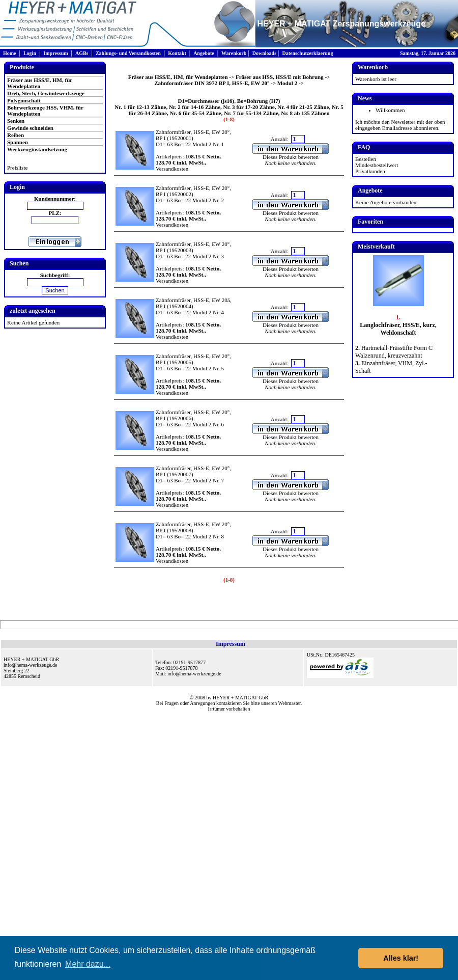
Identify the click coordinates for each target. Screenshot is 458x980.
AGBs (82, 53)
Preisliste (17, 168)
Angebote (204, 53)
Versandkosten (172, 169)
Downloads (264, 53)
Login (30, 53)
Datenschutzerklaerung (307, 53)
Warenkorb (234, 53)
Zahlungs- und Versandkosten (128, 53)
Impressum (55, 53)
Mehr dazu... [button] (88, 964)
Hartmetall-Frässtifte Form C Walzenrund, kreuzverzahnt (394, 352)
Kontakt (177, 53)
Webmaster (290, 703)
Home (10, 53)
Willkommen (390, 110)
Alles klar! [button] (401, 958)
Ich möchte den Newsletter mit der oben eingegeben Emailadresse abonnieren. (400, 125)
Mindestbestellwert (377, 165)
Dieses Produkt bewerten (291, 157)
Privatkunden (370, 171)
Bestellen (366, 159)
